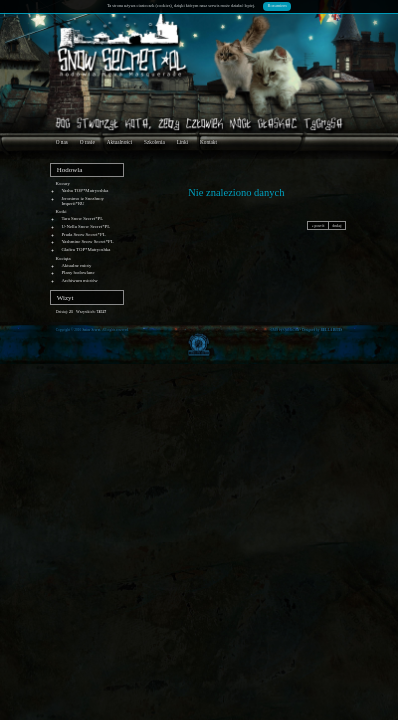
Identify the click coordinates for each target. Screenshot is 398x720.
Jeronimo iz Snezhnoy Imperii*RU (82, 201)
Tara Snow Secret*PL (82, 218)
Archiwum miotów (79, 280)
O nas (62, 142)
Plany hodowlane (77, 272)
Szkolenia (154, 142)
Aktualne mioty (76, 265)
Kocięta (63, 258)
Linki (182, 142)
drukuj (336, 226)
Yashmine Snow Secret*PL (87, 241)
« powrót (318, 226)
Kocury (63, 183)
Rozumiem (277, 5)
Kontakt (208, 142)
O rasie (87, 142)
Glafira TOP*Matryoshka (85, 249)
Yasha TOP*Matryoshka (84, 190)
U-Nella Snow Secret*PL (85, 226)
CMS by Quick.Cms (285, 330)
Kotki (61, 211)
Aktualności (119, 142)
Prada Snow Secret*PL (83, 234)
